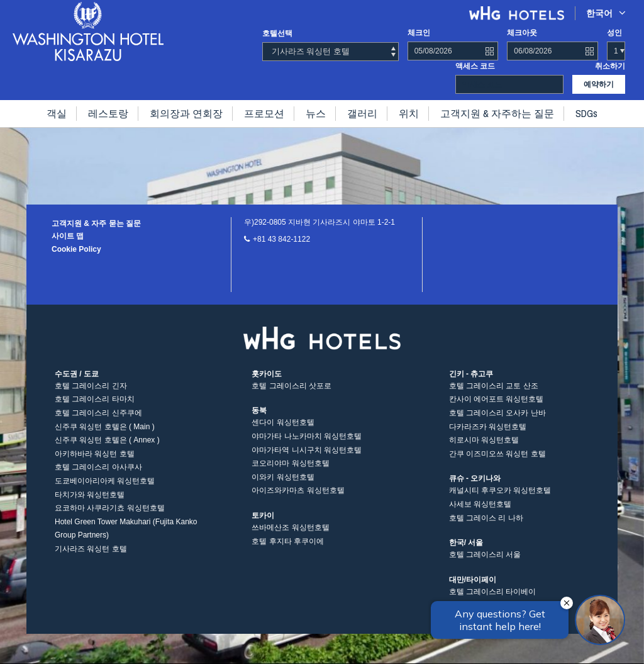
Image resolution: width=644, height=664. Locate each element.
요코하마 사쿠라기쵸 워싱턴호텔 (110, 508)
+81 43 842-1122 (281, 239)
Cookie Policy (76, 249)
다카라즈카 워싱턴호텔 (488, 427)
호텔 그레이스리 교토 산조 (494, 386)
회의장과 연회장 (186, 113)
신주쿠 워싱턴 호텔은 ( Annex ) (107, 440)
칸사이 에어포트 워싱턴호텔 (497, 399)
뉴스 (316, 113)
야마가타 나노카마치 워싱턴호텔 (307, 436)
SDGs (586, 113)
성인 (614, 33)
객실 (57, 113)
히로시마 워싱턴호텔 (484, 440)
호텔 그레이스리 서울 (485, 554)
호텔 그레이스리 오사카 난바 (497, 413)
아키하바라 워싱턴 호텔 (95, 454)
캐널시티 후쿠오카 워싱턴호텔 (500, 490)
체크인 (419, 33)
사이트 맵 (68, 236)
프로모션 (264, 113)
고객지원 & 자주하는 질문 (497, 113)
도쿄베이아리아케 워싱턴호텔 (105, 481)
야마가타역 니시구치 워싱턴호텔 (307, 450)
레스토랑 (108, 113)
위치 (409, 113)
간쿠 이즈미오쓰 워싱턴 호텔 (497, 454)
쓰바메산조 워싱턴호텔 (290, 527)
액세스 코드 (475, 66)
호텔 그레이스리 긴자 (91, 386)
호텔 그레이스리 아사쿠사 (98, 467)
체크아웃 (522, 33)
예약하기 (599, 84)
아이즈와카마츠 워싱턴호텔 (298, 490)
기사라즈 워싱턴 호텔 (91, 549)
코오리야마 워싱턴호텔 (290, 463)
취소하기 (610, 66)
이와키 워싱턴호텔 (283, 477)
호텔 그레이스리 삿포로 (291, 386)
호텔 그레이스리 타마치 (95, 399)
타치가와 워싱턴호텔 (90, 495)
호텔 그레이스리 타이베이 (493, 592)
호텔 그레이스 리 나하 (486, 518)
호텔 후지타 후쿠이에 (288, 541)
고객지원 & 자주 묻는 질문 (96, 223)
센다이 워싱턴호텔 (283, 422)
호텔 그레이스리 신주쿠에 (98, 413)
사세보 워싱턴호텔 (480, 504)
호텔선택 (277, 33)
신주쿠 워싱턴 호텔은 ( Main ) (105, 427)
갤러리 (362, 113)
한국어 (606, 13)
